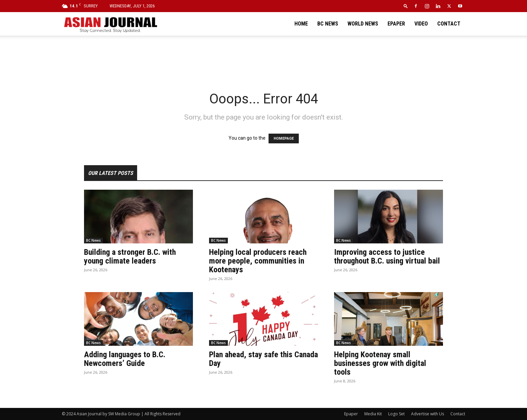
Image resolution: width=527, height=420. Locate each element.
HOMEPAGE (284, 138)
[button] (406, 6)
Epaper (396, 24)
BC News (328, 24)
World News (363, 24)
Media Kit (373, 414)
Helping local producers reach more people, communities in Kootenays (258, 261)
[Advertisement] (263, 59)
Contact (449, 24)
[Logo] (110, 24)
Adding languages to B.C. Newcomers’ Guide (125, 359)
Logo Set (396, 414)
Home (301, 24)
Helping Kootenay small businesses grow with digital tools (380, 363)
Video (421, 24)
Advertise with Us (428, 414)
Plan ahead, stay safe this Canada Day (263, 359)
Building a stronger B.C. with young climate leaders (130, 256)
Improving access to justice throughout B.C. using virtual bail (387, 256)
